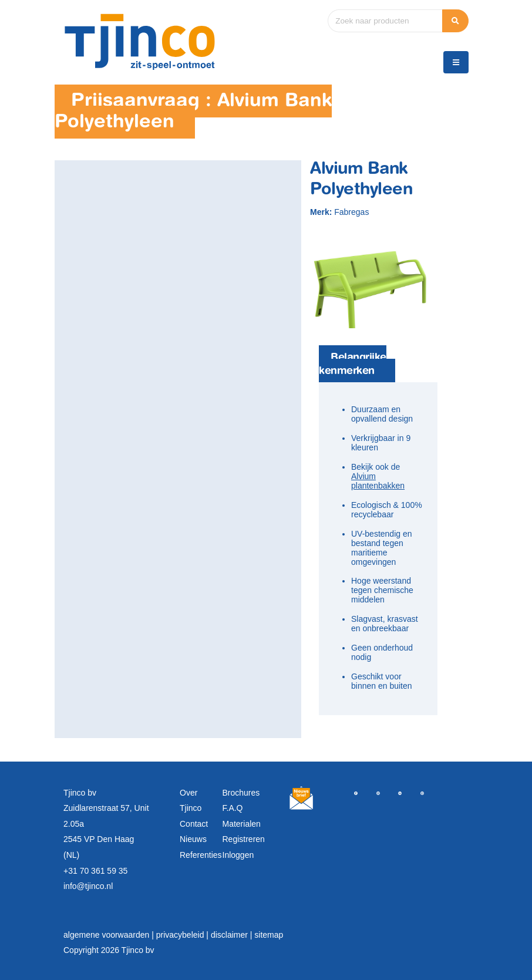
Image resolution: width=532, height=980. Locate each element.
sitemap (269, 935)
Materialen (242, 824)
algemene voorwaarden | (110, 935)
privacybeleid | (183, 935)
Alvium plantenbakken (378, 481)
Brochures (241, 793)
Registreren (244, 839)
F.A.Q (233, 808)
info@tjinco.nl (88, 886)
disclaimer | (233, 935)
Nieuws (193, 839)
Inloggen (238, 855)
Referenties (201, 855)
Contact (194, 824)
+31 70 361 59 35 (95, 871)
